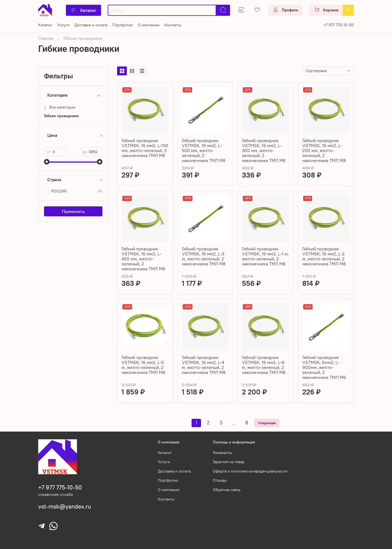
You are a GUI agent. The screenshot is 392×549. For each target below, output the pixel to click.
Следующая (267, 423)
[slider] (47, 162)
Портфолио (123, 25)
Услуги (63, 25)
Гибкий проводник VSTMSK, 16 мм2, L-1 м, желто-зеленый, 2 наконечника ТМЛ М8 (265, 256)
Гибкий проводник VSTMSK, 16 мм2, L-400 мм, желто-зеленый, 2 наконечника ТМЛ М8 (143, 259)
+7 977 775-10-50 (339, 25)
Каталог (83, 10)
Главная (46, 38)
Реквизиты (222, 453)
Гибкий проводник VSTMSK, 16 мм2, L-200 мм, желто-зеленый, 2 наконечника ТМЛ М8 (324, 150)
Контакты (173, 25)
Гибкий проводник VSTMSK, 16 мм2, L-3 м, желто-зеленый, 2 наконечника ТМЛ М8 (204, 256)
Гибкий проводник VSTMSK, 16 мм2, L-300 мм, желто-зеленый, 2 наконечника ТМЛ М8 (264, 150)
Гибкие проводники (61, 116)
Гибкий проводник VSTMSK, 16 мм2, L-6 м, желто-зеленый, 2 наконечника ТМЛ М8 (264, 365)
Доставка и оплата (91, 25)
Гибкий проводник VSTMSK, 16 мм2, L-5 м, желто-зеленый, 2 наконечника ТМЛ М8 (143, 365)
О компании (149, 25)
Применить (73, 211)
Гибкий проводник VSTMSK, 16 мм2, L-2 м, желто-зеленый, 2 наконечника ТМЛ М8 (324, 256)
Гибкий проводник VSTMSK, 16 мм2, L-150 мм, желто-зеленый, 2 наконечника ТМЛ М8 (145, 148)
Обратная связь (227, 490)
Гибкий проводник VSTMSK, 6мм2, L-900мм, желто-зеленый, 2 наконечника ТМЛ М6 (324, 367)
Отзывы (220, 480)
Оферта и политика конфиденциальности (250, 471)
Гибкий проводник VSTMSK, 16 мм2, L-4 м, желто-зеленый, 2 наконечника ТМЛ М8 (204, 365)
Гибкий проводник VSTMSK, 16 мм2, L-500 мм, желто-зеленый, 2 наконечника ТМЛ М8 (204, 150)
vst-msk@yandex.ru (65, 506)
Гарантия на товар (229, 462)
